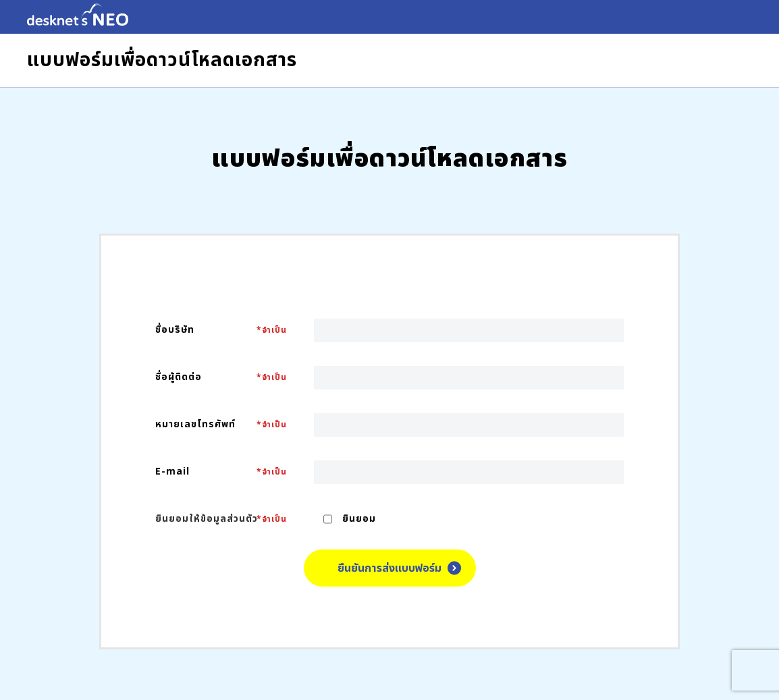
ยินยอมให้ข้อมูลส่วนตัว (207, 519)
